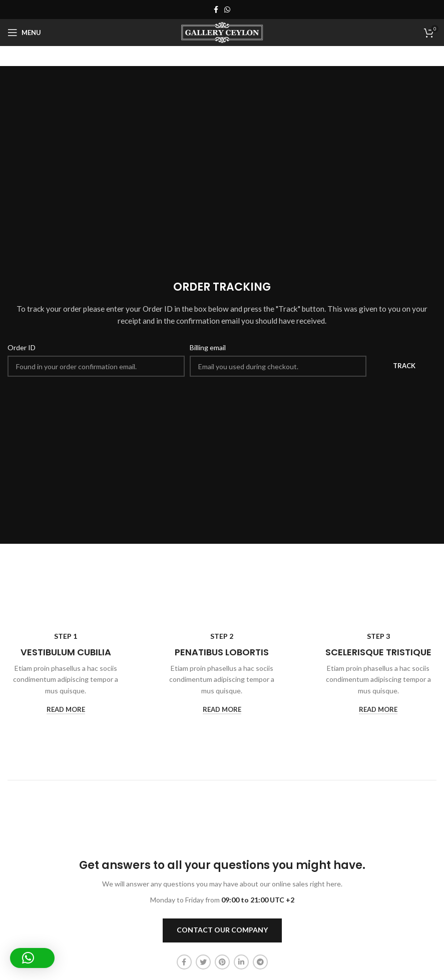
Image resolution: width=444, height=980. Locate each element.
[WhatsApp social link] (227, 10)
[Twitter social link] (203, 962)
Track (404, 366)
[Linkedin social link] (241, 962)
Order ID (22, 347)
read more (66, 710)
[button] (32, 958)
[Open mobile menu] (24, 33)
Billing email (208, 347)
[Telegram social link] (260, 962)
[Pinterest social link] (222, 962)
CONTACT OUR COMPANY (222, 930)
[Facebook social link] (216, 10)
